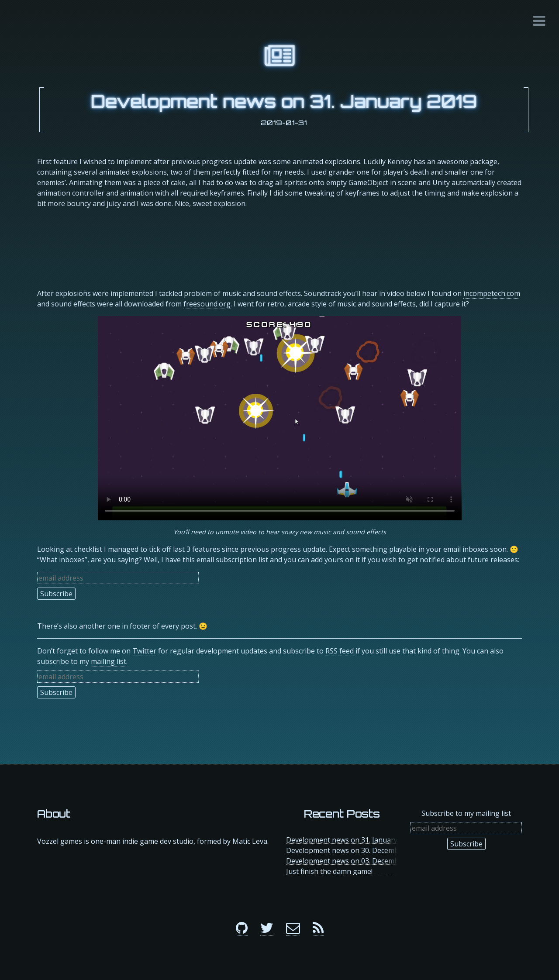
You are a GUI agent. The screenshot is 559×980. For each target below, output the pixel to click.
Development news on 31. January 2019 (284, 101)
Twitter (144, 651)
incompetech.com (492, 293)
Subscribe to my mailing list (466, 813)
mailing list (109, 661)
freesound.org (207, 304)
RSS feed (340, 651)
